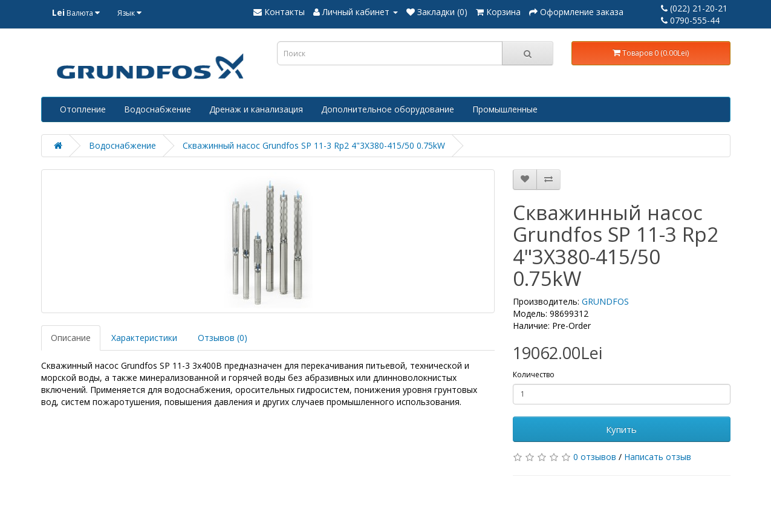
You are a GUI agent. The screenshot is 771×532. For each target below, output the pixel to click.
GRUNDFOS (605, 301)
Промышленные (505, 109)
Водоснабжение (158, 109)
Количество (534, 375)
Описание (71, 338)
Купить (621, 429)
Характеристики (144, 338)
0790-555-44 (690, 20)
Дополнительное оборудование (388, 109)
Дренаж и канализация (256, 109)
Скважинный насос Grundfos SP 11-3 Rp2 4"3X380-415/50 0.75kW (314, 145)
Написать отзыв (658, 457)
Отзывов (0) (223, 338)
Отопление (83, 109)
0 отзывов (595, 457)
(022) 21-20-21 (694, 8)
